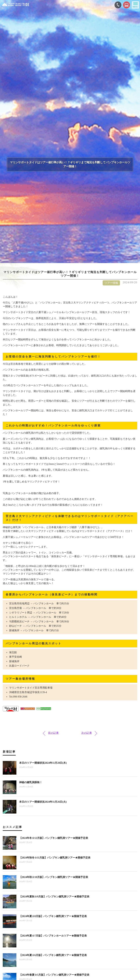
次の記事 (87, 733)
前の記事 (53, 733)
